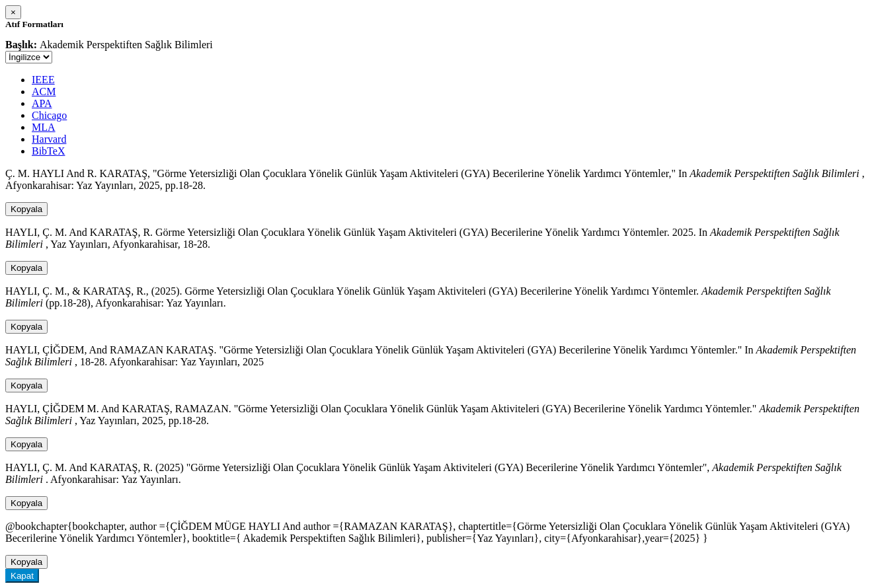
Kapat (22, 576)
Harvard (49, 139)
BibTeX (48, 151)
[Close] (13, 12)
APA (42, 103)
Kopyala (26, 209)
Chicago (49, 115)
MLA (44, 127)
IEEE (43, 80)
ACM (44, 92)
